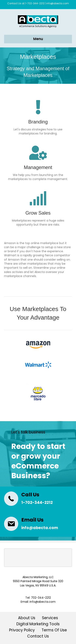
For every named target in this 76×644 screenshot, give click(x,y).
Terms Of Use (54, 630)
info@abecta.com (58, 3)
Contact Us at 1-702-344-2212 (26, 3)
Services (50, 618)
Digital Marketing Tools (38, 624)
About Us (27, 618)
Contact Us (38, 637)
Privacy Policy (22, 630)
